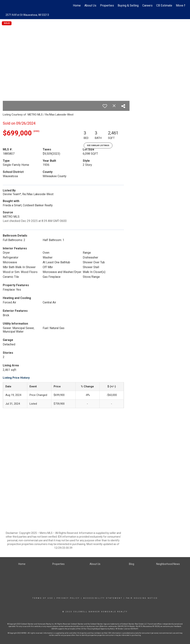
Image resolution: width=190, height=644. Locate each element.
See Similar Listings (98, 145)
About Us (90, 5)
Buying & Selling (128, 5)
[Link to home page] (7, 6)
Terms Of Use (43, 598)
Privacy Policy (68, 598)
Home (77, 5)
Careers (147, 5)
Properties (107, 5)
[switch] (105, 106)
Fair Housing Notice (142, 598)
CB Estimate (164, 5)
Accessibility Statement (103, 598)
